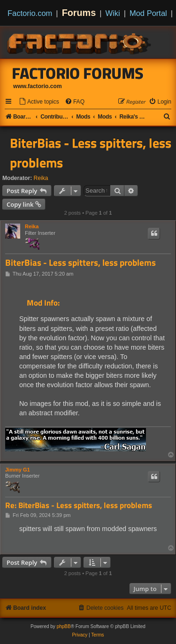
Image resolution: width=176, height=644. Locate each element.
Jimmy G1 (18, 470)
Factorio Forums (78, 73)
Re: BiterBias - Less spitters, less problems (79, 505)
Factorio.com (30, 13)
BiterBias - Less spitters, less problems (91, 153)
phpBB (64, 626)
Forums (79, 13)
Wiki (113, 13)
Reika (41, 178)
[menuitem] (39, 102)
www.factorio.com (38, 86)
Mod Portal (148, 13)
